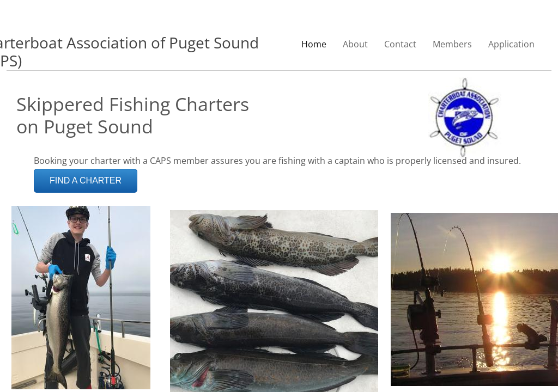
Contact (400, 44)
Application (511, 44)
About (355, 44)
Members (452, 44)
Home (314, 44)
